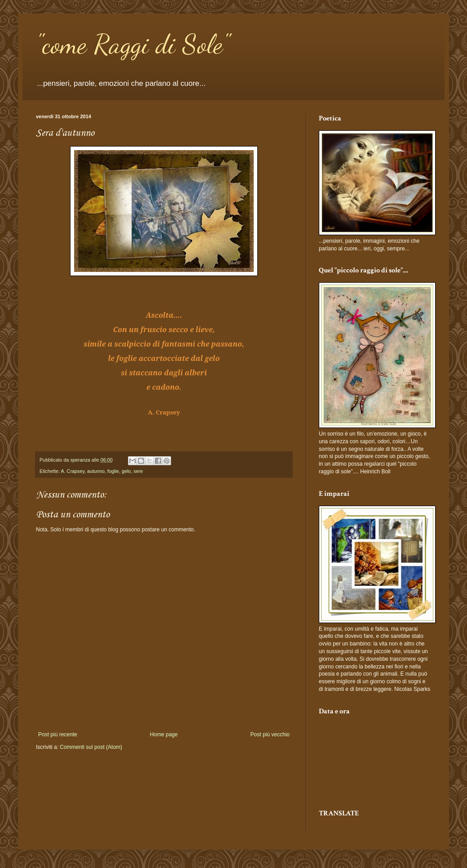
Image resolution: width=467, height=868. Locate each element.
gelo (126, 471)
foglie (113, 471)
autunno (96, 471)
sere (138, 471)
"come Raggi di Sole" (133, 44)
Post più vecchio (270, 734)
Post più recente (58, 734)
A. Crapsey (73, 471)
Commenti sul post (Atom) (91, 747)
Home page (164, 734)
